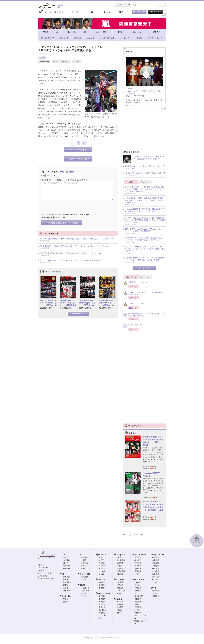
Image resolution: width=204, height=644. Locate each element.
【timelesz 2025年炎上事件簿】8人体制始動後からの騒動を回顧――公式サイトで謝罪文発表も (145, 210)
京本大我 (138, 583)
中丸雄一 (102, 588)
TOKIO (65, 555)
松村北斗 (138, 591)
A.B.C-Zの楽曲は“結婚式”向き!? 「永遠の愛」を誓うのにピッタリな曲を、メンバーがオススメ (76, 239)
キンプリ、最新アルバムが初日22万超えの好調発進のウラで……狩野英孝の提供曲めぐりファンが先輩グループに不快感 (145, 220)
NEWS (82, 585)
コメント (45, 180)
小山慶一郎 (85, 588)
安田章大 (102, 566)
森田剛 (66, 585)
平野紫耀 (138, 607)
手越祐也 (84, 596)
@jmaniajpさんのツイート (134, 535)
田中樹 (137, 585)
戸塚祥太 (120, 605)
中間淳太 (138, 563)
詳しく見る (131, 106)
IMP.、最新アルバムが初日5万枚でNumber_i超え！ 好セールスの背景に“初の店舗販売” (145, 230)
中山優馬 (156, 572)
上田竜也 (102, 585)
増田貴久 (84, 594)
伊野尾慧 (102, 613)
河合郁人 (152, 91)
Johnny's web (44, 62)
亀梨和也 (102, 583)
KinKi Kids (66, 596)
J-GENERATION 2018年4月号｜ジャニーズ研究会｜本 (107, 303)
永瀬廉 (137, 610)
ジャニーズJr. (139, 580)
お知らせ (41, 565)
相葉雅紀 (84, 558)
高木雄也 (102, 610)
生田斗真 (156, 577)
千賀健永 (120, 569)
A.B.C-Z (42, 58)
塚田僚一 (137, 91)
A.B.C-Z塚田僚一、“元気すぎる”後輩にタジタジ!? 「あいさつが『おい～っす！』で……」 (75, 246)
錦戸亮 (101, 560)
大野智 (83, 566)
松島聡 (119, 594)
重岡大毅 (138, 558)
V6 (63, 574)
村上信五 (102, 572)
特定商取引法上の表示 (46, 579)
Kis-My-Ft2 (120, 555)
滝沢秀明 (84, 577)
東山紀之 (156, 594)
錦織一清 (156, 591)
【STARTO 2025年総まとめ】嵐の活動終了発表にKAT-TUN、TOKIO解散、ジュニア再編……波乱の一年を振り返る (145, 200)
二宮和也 (84, 563)
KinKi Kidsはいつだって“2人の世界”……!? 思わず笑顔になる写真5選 (145, 168)
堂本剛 (66, 602)
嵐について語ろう (132, 326)
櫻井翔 (83, 569)
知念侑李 (102, 599)
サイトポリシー (43, 576)
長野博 (66, 580)
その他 (155, 583)
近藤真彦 (156, 574)
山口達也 (66, 560)
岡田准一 (66, 591)
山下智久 (156, 580)
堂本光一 (66, 599)
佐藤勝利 (120, 583)
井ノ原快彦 (67, 583)
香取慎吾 (156, 569)
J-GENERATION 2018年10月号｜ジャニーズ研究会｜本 (68, 303)
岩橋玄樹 (138, 599)
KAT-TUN (101, 580)
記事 (91, 13)
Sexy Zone (120, 580)
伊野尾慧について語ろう (135, 283)
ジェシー (138, 594)
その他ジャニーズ (158, 555)
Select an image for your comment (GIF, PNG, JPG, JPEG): (66, 215)
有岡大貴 (102, 607)
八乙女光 (102, 616)
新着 (131, 182)
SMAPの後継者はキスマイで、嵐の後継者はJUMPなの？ (143, 294)
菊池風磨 (120, 588)
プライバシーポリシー (46, 573)
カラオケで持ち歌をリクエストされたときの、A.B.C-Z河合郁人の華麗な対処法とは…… (73, 261)
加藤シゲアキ (86, 591)
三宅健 (66, 588)
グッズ (55, 62)
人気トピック (131, 278)
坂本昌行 (66, 577)
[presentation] (63, 205)
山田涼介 (102, 596)
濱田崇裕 (138, 572)
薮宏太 (101, 619)
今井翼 (83, 580)
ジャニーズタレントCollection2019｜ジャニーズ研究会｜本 (48, 303)
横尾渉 (119, 566)
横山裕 (101, 574)
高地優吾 (138, 588)
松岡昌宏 (66, 566)
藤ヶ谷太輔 (121, 560)
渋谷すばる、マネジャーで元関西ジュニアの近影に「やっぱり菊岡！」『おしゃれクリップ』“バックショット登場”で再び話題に (145, 189)
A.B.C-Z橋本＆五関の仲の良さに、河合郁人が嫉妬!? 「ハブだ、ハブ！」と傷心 (71, 253)
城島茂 (66, 558)
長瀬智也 (66, 569)
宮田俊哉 (120, 574)
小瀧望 (137, 574)
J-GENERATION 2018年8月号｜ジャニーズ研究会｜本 (87, 303)
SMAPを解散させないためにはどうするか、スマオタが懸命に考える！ (144, 315)
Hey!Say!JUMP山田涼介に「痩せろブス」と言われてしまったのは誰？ (145, 174)
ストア (75, 13)
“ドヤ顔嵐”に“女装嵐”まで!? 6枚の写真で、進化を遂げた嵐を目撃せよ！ (149, 158)
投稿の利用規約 (67, 172)
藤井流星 (138, 569)
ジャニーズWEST (140, 555)
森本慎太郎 (139, 596)
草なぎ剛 (156, 566)
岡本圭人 (102, 605)
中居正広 (156, 558)
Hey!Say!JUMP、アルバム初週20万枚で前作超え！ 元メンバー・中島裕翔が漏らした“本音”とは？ (145, 239)
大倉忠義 (102, 569)
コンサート (65, 62)
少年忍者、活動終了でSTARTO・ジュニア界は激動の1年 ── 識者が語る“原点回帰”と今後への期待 (145, 259)
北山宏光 (120, 558)
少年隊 (154, 588)
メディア (76, 62)
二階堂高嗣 (121, 572)
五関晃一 (145, 91)
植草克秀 (156, 596)
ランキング (145, 182)
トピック (106, 13)
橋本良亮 (132, 94)
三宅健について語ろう (134, 305)
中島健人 (120, 585)
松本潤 (83, 560)
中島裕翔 (102, 602)
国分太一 (66, 563)
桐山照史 (138, 560)
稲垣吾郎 (156, 563)
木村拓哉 (156, 560)
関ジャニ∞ (102, 555)
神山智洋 (138, 566)
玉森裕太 (120, 563)
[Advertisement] (144, 131)
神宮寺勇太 (139, 602)
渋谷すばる (103, 558)
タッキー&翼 (85, 574)
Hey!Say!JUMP (104, 594)
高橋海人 (138, 613)
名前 (43, 176)
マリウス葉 (121, 591)
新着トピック (145, 278)
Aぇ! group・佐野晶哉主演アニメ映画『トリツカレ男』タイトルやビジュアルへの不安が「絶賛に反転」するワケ (145, 249)
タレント (122, 13)
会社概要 (41, 571)
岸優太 (137, 605)
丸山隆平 (102, 563)
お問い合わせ (43, 568)
